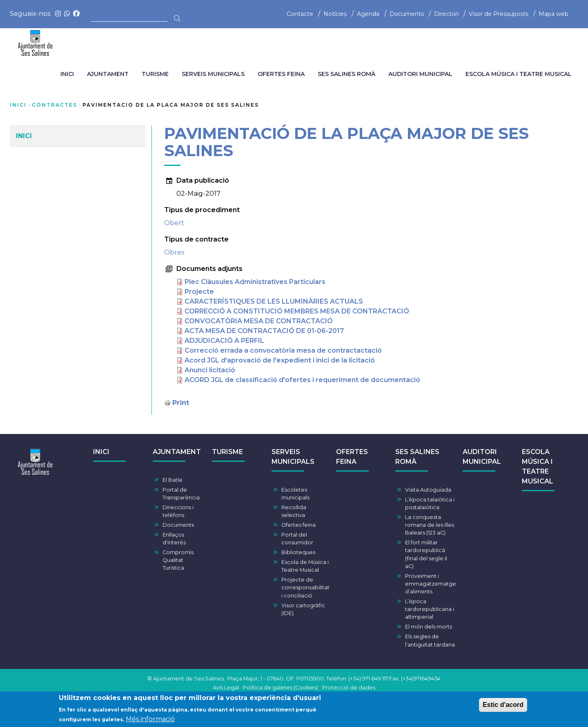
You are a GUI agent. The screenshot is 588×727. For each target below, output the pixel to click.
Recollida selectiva (294, 511)
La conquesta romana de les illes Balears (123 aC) (430, 525)
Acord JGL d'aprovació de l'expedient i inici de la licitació (280, 360)
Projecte (199, 292)
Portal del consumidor (297, 539)
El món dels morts (429, 627)
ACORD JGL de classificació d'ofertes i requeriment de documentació (302, 380)
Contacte (300, 14)
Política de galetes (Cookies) (281, 688)
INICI (101, 452)
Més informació (150, 720)
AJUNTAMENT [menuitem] (108, 74)
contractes (55, 105)
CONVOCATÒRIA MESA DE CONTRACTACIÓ (259, 321)
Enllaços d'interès (174, 539)
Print (181, 403)
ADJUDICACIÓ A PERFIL (224, 341)
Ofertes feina (298, 525)
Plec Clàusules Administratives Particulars (255, 282)
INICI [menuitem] (67, 74)
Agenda (368, 14)
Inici (18, 105)
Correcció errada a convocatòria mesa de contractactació (283, 350)
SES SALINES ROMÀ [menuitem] (346, 74)
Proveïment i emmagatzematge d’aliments (431, 584)
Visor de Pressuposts (499, 14)
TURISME (227, 452)
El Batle (173, 480)
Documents (407, 14)
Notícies (335, 14)
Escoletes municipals (295, 494)
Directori (446, 14)
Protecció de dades (349, 688)
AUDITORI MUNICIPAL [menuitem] (420, 74)
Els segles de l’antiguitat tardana (430, 640)
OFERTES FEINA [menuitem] (281, 74)
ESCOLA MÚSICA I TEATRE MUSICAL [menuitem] (519, 74)
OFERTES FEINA (352, 457)
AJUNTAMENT (177, 452)
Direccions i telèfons (178, 511)
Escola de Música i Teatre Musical (305, 566)
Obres (174, 252)
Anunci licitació (210, 370)
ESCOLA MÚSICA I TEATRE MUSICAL (538, 466)
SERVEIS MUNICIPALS (293, 457)
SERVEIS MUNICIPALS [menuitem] (213, 74)
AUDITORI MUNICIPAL (482, 457)
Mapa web (553, 14)
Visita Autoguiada (428, 490)
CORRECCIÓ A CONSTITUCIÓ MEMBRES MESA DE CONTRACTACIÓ (297, 311)
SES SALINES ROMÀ (417, 457)
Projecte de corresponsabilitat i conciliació (305, 587)
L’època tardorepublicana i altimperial (430, 609)
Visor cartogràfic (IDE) (303, 609)
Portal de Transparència (181, 494)
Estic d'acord (503, 706)
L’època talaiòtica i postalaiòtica (430, 503)
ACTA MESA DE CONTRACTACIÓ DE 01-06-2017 (264, 331)
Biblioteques (298, 552)
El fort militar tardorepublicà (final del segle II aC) (426, 554)
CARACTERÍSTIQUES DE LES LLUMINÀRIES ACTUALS (274, 301)
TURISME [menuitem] (155, 74)
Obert (174, 223)
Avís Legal (226, 688)
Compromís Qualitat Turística (178, 560)
